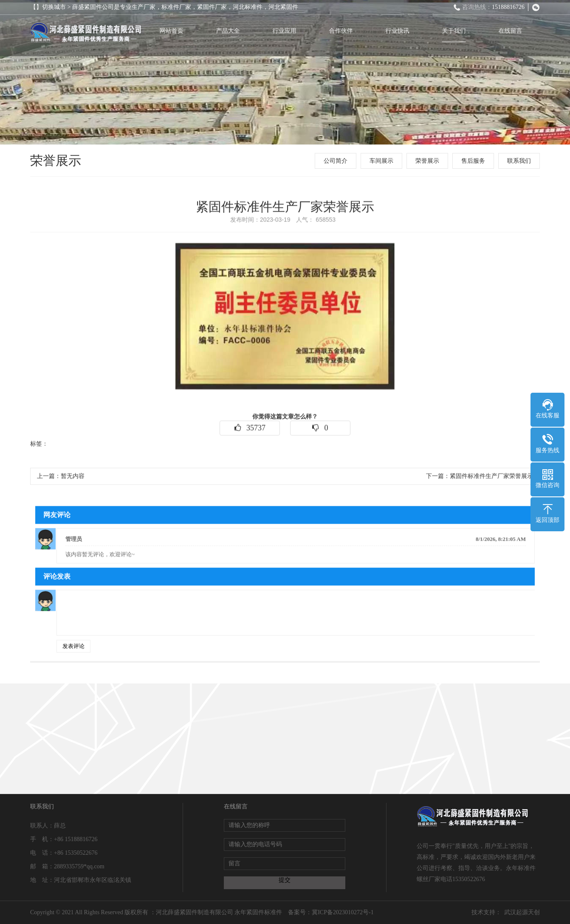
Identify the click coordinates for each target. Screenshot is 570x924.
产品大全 (233, 31)
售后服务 (477, 161)
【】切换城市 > (51, 7)
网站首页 (177, 31)
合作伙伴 (346, 31)
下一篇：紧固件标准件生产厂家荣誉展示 (480, 482)
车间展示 (385, 161)
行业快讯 (403, 31)
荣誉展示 (431, 161)
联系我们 (522, 161)
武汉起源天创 (522, 912)
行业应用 (290, 31)
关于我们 (459, 31)
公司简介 (339, 161)
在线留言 (516, 31)
